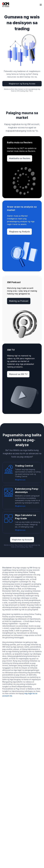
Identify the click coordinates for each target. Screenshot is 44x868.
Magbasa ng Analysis (19, 232)
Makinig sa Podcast (19, 301)
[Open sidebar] (41, 5)
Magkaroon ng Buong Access (22, 84)
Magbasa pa (20, 480)
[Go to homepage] (6, 5)
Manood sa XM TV (18, 374)
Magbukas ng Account (22, 540)
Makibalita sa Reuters (20, 158)
